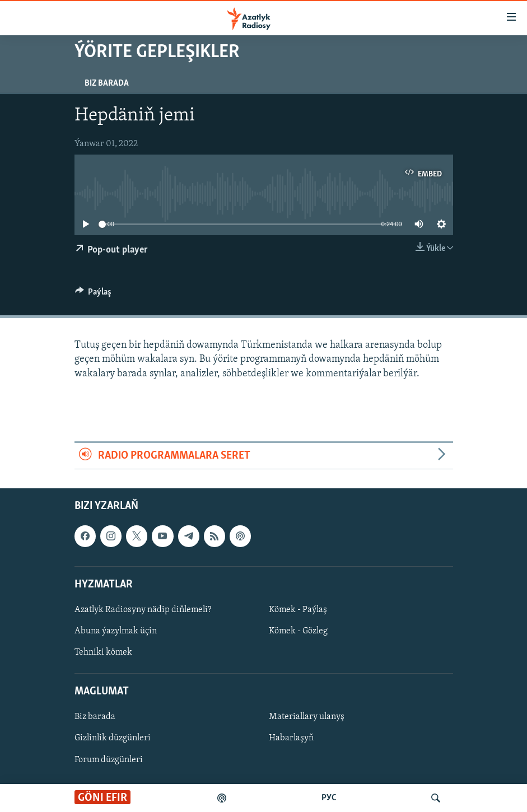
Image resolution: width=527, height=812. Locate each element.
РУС (329, 798)
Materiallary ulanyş (307, 717)
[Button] (94, 295)
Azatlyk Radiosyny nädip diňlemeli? (143, 610)
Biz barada (107, 83)
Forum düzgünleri (109, 760)
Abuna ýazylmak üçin (116, 631)
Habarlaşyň (291, 739)
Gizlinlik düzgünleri (113, 739)
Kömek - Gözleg (298, 631)
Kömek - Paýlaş (298, 610)
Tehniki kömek (103, 652)
